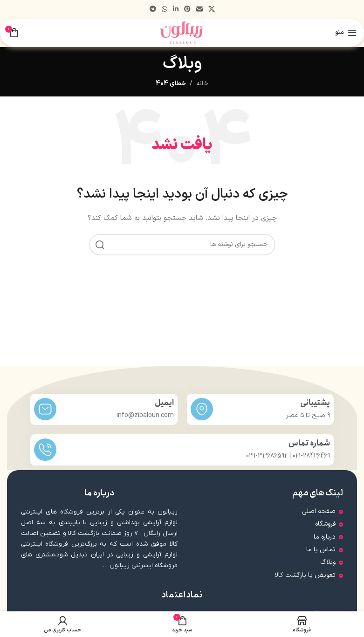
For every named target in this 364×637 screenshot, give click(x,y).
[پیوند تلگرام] (153, 10)
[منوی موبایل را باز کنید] (346, 33)
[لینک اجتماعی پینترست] (187, 10)
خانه (202, 84)
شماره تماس (309, 443)
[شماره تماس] (45, 450)
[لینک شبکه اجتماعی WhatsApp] (165, 10)
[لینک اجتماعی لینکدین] (176, 10)
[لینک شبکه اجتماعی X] (212, 10)
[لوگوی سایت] (182, 32)
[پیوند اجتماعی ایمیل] (199, 10)
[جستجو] (182, 245)
